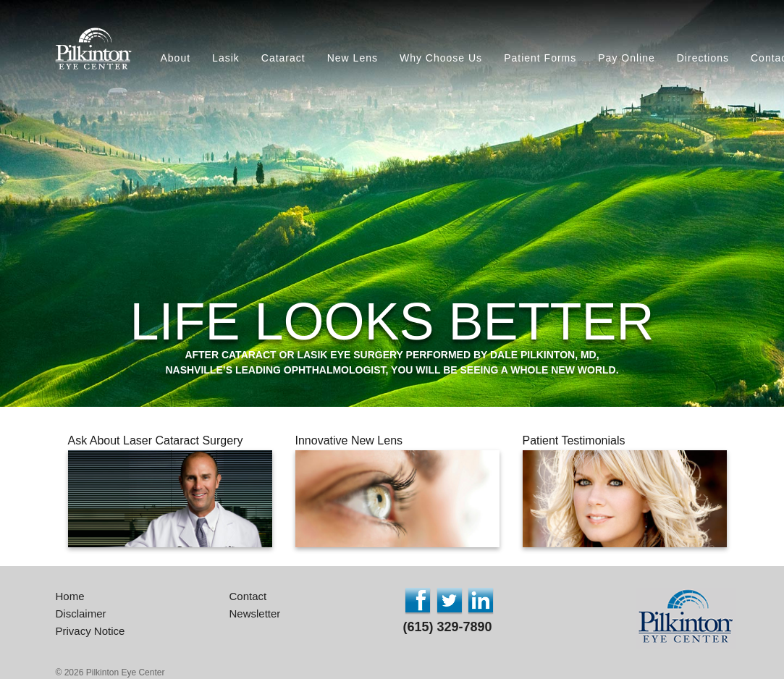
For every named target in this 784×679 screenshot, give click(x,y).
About (176, 58)
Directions (703, 58)
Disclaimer (81, 613)
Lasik (226, 58)
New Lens (353, 58)
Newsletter (255, 613)
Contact (248, 596)
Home (70, 596)
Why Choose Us (441, 58)
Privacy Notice (90, 631)
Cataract (283, 58)
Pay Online (626, 58)
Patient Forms (540, 58)
